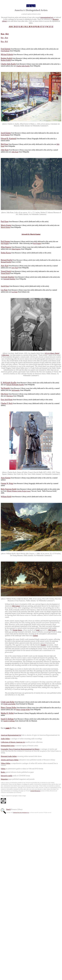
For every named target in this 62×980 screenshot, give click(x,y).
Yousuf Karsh (5, 273)
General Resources (35, 791)
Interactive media (7, 776)
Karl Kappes (5, 243)
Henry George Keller (23, 710)
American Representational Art (11, 735)
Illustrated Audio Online (9, 756)
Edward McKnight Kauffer (15, 385)
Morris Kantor (6, 227)
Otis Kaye (10, 396)
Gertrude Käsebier (9, 279)
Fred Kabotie (5, 51)
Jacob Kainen (5, 135)
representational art (47, 17)
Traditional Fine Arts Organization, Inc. (21, 813)
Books (3, 772)
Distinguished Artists (8, 746)
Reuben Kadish (6, 60)
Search (8, 809)
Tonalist (43, 645)
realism (35, 636)
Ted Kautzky (16, 390)
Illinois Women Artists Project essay (19, 491)
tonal (38, 630)
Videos (3, 769)
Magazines (4, 779)
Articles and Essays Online (10, 760)
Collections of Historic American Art (13, 742)
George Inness (17, 630)
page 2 (8, 728)
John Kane (15, 152)
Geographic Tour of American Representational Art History (20, 749)
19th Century (16, 606)
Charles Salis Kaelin (23, 66)
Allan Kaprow (16, 249)
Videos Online (6, 763)
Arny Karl (15, 268)
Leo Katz (14, 292)
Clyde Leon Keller (9, 704)
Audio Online (5, 739)
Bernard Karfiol (6, 262)
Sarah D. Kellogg (9, 721)
